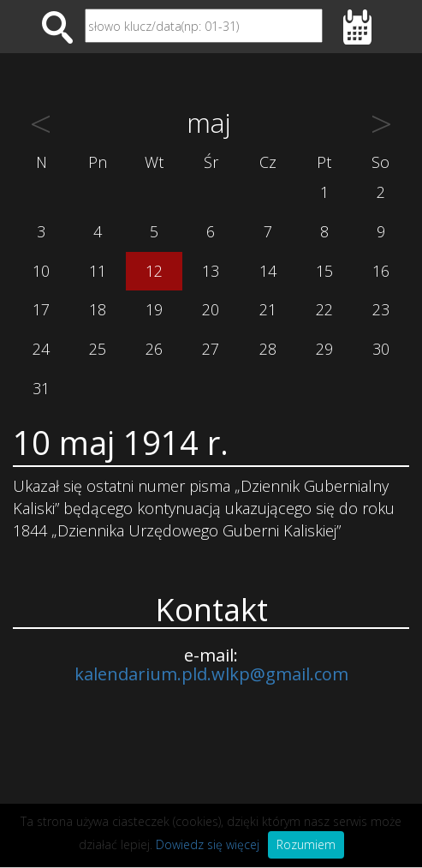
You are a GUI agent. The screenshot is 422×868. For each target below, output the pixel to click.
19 (154, 309)
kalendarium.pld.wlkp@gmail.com (211, 674)
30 (381, 349)
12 (154, 271)
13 (211, 271)
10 (41, 271)
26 (154, 349)
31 (41, 388)
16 (381, 271)
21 (268, 309)
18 (98, 309)
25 (98, 349)
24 (41, 349)
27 (211, 349)
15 (324, 271)
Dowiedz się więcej (208, 844)
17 (41, 309)
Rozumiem (306, 844)
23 (381, 309)
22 (324, 309)
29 (324, 349)
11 (98, 271)
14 (268, 271)
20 (211, 309)
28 (268, 349)
